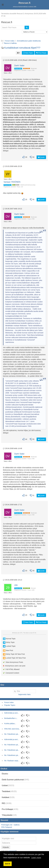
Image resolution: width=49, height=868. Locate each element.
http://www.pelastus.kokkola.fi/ (34, 484)
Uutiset (8, 785)
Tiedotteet (9, 791)
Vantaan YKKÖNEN (12, 182)
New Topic (28, 53)
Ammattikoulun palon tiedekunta (29, 41)
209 (16, 585)
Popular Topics (10, 705)
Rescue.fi (25, 3)
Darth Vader (19, 66)
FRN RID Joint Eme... (12, 729)
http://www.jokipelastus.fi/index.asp (17, 487)
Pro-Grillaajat (10, 809)
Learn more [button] (36, 858)
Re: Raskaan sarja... (12, 761)
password (12, 851)
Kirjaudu (6, 847)
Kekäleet (8, 797)
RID (7, 803)
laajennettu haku (24, 694)
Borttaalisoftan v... (11, 718)
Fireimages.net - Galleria (10, 825)
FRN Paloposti (7, 827)
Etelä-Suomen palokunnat (15, 780)
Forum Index (10, 41)
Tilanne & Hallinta (10, 43)
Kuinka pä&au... (10, 723)
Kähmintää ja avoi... (12, 713)
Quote (41, 157)
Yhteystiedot (9, 815)
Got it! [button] (8, 864)
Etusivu (5, 774)
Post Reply (41, 53)
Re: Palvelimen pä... (12, 734)
